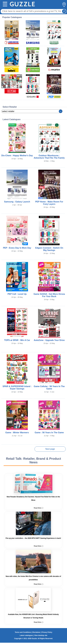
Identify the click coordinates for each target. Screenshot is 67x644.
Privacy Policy (47, 632)
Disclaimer (36, 632)
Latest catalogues (26, 635)
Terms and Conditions (23, 632)
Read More (38, 508)
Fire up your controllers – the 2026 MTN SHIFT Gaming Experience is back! (33, 538)
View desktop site (41, 635)
